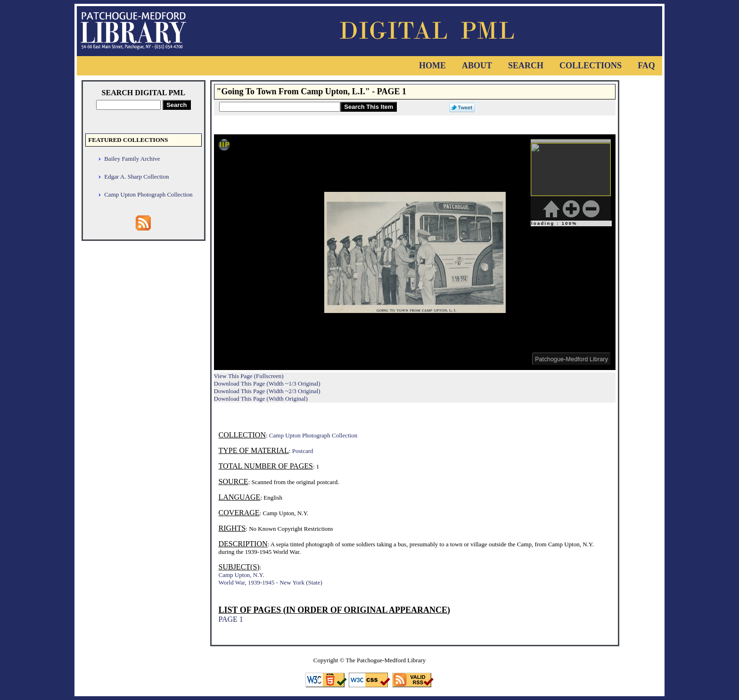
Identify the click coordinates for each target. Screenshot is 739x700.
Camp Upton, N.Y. (242, 575)
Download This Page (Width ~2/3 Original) (267, 391)
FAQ (646, 66)
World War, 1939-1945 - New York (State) (271, 582)
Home (432, 66)
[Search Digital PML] (128, 105)
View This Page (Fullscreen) (249, 376)
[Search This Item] (280, 107)
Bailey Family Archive (132, 159)
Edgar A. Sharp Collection (136, 177)
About (477, 66)
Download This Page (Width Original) (261, 399)
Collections (591, 66)
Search (526, 66)
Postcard (303, 451)
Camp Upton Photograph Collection (148, 194)
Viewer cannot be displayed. (415, 252)
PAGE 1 (231, 619)
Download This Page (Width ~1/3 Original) (267, 383)
